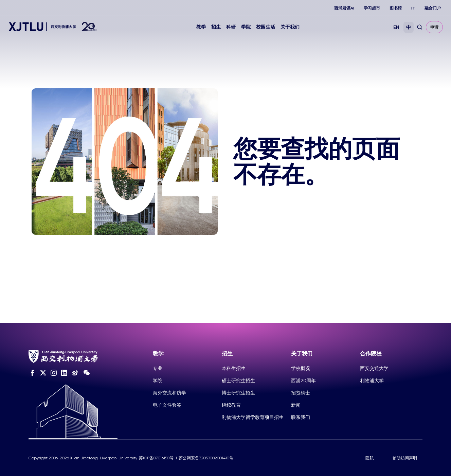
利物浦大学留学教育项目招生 (253, 417)
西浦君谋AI (344, 8)
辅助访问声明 (405, 458)
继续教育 (231, 405)
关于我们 (290, 27)
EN (396, 27)
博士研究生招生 (238, 393)
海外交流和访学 (169, 393)
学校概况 (301, 368)
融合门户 (433, 8)
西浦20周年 (303, 381)
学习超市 (372, 8)
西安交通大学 (374, 368)
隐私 (369, 458)
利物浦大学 (372, 381)
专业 (158, 368)
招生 (216, 27)
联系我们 (301, 417)
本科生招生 (234, 368)
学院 (246, 27)
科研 (231, 27)
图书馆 (396, 8)
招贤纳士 (301, 393)
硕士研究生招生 (238, 381)
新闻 (296, 405)
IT (413, 8)
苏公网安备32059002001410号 (206, 458)
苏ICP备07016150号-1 (158, 458)
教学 (201, 27)
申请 (434, 27)
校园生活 (266, 27)
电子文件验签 (167, 405)
